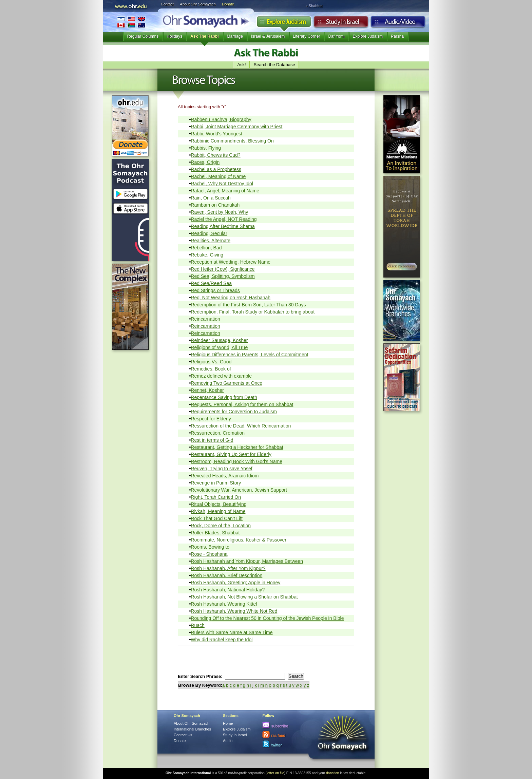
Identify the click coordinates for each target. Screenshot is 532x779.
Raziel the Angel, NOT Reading (224, 219)
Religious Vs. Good (211, 362)
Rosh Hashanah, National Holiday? (228, 590)
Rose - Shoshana (209, 554)
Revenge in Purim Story (216, 483)
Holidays (174, 36)
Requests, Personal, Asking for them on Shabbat (242, 404)
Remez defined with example (221, 376)
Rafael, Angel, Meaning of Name (225, 191)
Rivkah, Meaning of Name (218, 511)
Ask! (241, 65)
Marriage (235, 36)
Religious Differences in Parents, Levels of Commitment (249, 355)
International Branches (131, 22)
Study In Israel (235, 735)
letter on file (275, 773)
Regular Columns (143, 36)
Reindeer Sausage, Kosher (219, 340)
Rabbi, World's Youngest (216, 134)
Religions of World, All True (219, 347)
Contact (167, 4)
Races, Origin (205, 162)
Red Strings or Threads (215, 290)
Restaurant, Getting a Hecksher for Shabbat (237, 447)
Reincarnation (205, 319)
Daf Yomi (336, 36)
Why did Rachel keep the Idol (222, 640)
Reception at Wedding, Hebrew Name (231, 262)
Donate (228, 4)
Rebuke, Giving (207, 255)
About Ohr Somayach (198, 4)
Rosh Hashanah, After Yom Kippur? (228, 568)
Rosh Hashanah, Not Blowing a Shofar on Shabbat (244, 597)
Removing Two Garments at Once (226, 383)
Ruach (197, 625)
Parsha (397, 36)
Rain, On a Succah (211, 198)
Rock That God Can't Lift (217, 518)
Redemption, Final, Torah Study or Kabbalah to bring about (253, 312)
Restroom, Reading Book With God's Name (236, 461)
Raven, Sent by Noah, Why (219, 212)
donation (332, 773)
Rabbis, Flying (206, 148)
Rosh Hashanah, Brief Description (226, 575)
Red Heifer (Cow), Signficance (223, 269)
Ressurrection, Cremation (218, 433)
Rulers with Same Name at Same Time (232, 632)
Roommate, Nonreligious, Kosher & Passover (239, 540)
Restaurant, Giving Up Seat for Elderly (231, 454)
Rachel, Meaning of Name (218, 176)
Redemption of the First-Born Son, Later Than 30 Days (248, 305)
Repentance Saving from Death (224, 397)
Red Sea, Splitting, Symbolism (223, 276)
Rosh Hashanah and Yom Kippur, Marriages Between (247, 561)
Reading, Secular (209, 233)
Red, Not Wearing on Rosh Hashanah (231, 298)
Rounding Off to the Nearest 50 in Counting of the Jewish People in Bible (267, 618)
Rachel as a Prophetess (216, 169)
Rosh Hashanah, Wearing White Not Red (234, 611)
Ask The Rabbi (204, 36)
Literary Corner (306, 36)
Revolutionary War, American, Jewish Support (239, 490)
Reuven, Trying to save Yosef (221, 469)
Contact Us (183, 735)
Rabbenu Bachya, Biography (221, 119)
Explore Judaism (284, 23)
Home (228, 723)
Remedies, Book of (211, 369)
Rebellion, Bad (206, 248)
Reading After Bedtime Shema (223, 226)
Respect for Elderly (211, 419)
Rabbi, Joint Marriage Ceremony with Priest (236, 127)
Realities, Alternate (211, 241)
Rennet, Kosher (207, 390)
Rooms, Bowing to (210, 547)
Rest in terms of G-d (212, 440)
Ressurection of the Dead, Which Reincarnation (241, 426)
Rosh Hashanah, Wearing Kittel (224, 604)
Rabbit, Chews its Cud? (215, 155)
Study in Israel (341, 23)
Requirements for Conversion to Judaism (234, 412)
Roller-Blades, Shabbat (215, 533)
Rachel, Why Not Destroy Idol (222, 184)
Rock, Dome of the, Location (221, 526)
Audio (398, 23)
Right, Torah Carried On (216, 497)
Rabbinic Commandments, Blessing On (232, 141)
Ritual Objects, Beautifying (218, 504)
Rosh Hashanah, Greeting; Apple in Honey (235, 583)
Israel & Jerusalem (268, 36)
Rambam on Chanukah (215, 205)
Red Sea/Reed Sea (211, 283)
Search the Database (274, 65)
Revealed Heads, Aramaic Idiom (225, 476)
